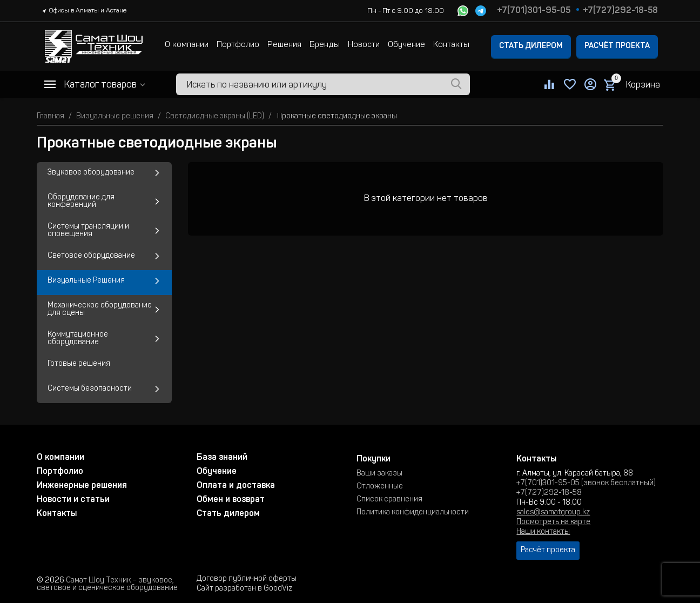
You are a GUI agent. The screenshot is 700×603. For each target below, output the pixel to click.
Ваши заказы (379, 474)
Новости (364, 45)
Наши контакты (543, 532)
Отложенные (380, 487)
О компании (187, 45)
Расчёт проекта (617, 46)
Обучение (406, 45)
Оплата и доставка (236, 486)
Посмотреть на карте (553, 522)
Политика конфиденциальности (413, 513)
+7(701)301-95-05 (534, 11)
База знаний (222, 458)
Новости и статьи (73, 500)
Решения (284, 45)
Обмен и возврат (231, 500)
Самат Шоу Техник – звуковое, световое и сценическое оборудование (107, 585)
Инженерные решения (82, 486)
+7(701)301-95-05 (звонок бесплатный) (586, 484)
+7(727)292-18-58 (620, 11)
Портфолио (238, 45)
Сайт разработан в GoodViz (244, 589)
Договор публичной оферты (247, 579)
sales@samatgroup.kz (553, 513)
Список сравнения (389, 500)
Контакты (451, 45)
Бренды (325, 45)
